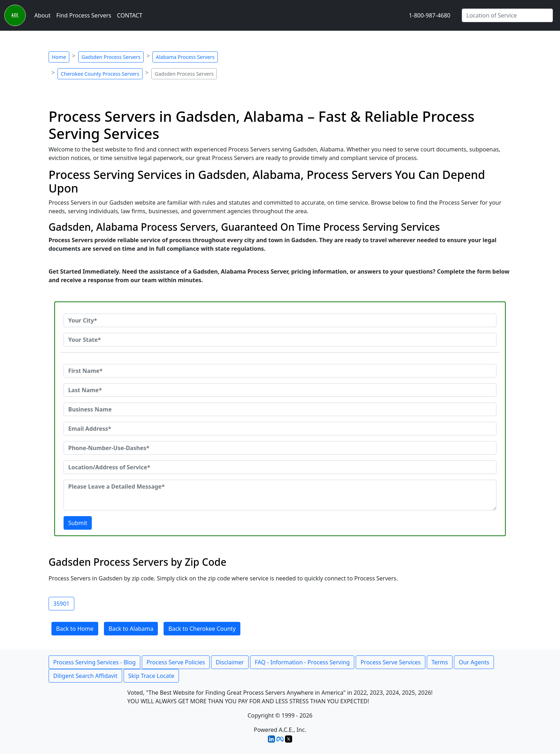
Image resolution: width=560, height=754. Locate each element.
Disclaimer (230, 662)
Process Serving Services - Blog (94, 662)
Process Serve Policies (176, 662)
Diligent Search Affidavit (85, 676)
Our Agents (474, 662)
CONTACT (129, 15)
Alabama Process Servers (185, 57)
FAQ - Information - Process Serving (302, 662)
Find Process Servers (84, 15)
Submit (78, 523)
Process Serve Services (391, 662)
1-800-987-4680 (430, 15)
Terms (440, 662)
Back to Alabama (131, 629)
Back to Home (75, 629)
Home (59, 57)
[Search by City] (507, 15)
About (42, 15)
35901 (61, 604)
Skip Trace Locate (151, 676)
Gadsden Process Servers (111, 57)
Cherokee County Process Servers (100, 74)
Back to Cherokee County (202, 629)
